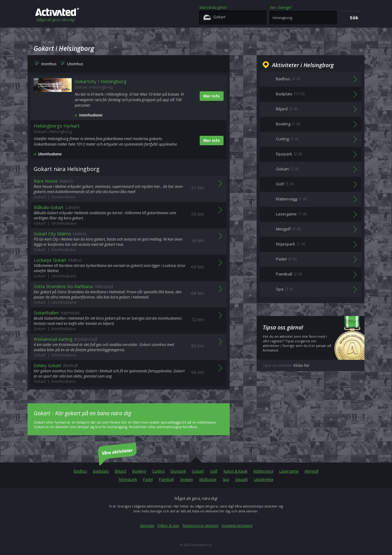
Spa (226, 479)
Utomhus (75, 64)
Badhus (80, 471)
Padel (148, 479)
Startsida (147, 525)
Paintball (166, 479)
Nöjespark (128, 479)
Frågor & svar (168, 525)
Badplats (101, 471)
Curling (158, 471)
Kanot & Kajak (236, 471)
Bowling (139, 471)
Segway (187, 479)
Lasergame (289, 471)
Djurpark (178, 471)
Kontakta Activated (237, 525)
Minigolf (312, 471)
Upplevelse (264, 479)
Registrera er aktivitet (201, 525)
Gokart (198, 471)
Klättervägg (263, 471)
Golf (214, 471)
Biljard (121, 471)
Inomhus (49, 64)
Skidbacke (208, 479)
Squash (241, 479)
